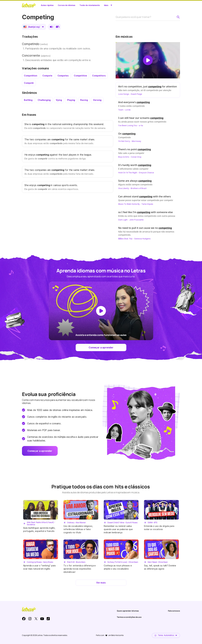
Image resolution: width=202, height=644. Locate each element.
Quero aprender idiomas (128, 611)
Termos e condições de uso (129, 617)
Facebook (24, 619)
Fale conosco (174, 611)
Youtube (42, 619)
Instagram (30, 619)
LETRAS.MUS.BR (29, 5)
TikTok (48, 619)
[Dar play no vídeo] (148, 60)
